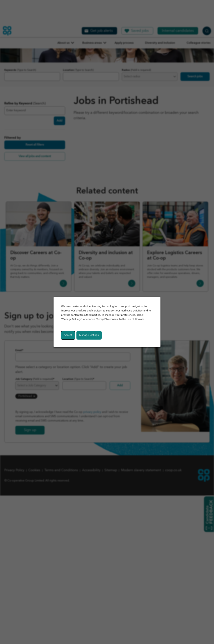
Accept (68, 335)
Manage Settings (89, 335)
